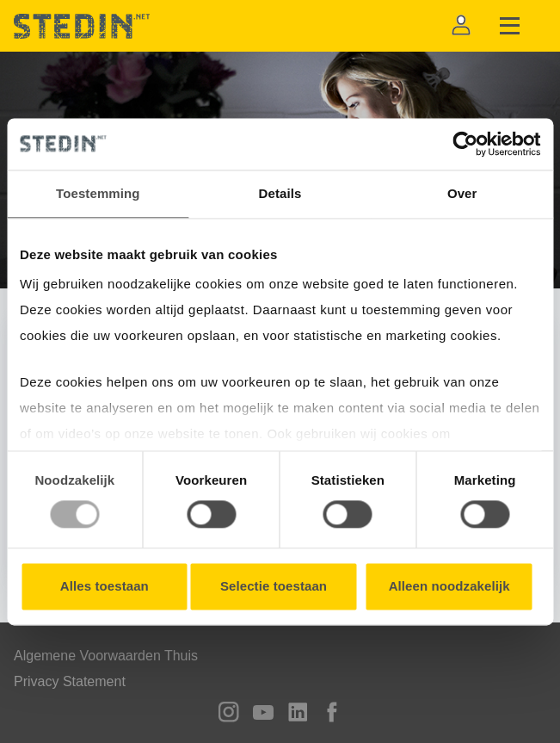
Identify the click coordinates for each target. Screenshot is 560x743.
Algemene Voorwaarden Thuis (106, 656)
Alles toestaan (105, 586)
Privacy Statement (70, 681)
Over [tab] (462, 193)
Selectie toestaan (274, 586)
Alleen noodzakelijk (449, 586)
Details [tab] (280, 193)
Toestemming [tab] (98, 193)
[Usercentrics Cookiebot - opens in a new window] (465, 144)
